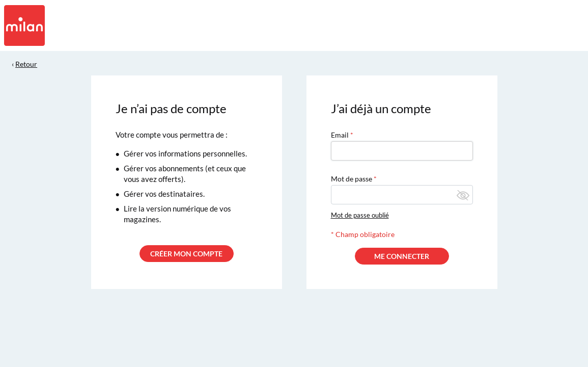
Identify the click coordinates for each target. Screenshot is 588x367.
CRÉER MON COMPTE (186, 254)
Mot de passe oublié (360, 215)
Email (340, 135)
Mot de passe (352, 179)
